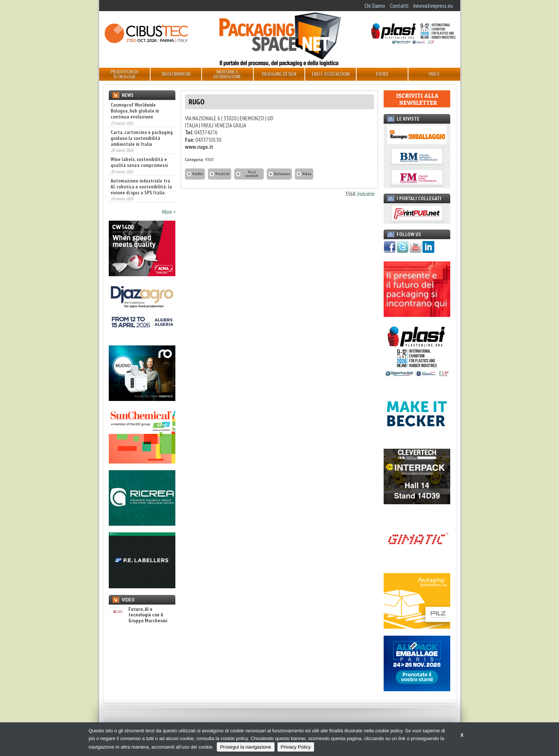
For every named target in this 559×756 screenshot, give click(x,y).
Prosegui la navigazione (246, 747)
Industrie (366, 194)
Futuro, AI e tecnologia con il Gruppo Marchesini (138, 615)
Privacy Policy (296, 747)
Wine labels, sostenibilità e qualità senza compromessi (139, 162)
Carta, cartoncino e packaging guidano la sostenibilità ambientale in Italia (142, 138)
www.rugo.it (199, 147)
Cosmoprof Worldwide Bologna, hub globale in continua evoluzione (135, 111)
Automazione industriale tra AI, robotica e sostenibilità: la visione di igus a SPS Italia (141, 187)
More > (168, 212)
